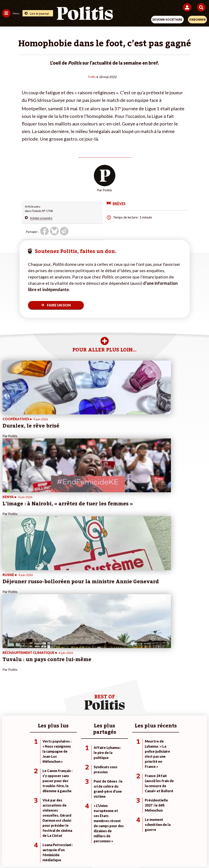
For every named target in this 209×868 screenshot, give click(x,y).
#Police (144, 704)
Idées (6, 718)
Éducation (42, 713)
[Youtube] (76, 853)
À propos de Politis (83, 718)
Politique (8, 704)
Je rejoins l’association (85, 713)
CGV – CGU (105, 838)
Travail (39, 704)
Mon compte (79, 722)
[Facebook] (50, 853)
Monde (40, 700)
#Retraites (146, 713)
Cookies (188, 838)
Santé (39, 718)
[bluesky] (63, 853)
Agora (6, 700)
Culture (7, 722)
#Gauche (145, 709)
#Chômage (146, 718)
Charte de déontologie (75, 838)
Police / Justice (45, 722)
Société (7, 713)
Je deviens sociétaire (84, 704)
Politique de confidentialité (139, 838)
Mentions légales (41, 838)
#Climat (144, 700)
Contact (17, 838)
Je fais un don (79, 700)
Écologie (8, 709)
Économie (42, 709)
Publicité (170, 838)
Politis (92, 77)
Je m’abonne (79, 709)
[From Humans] (102, 853)
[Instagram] (89, 853)
